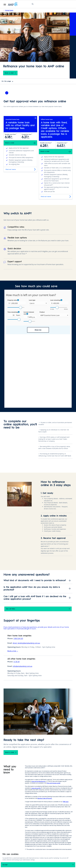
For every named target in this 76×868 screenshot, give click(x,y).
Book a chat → (13, 577)
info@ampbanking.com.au (23, 593)
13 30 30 (16, 588)
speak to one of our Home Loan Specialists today (51, 779)
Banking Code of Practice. (45, 725)
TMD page (66, 728)
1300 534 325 (18, 565)
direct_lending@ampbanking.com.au (26, 570)
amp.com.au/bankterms (38, 708)
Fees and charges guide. (54, 710)
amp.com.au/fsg (36, 715)
